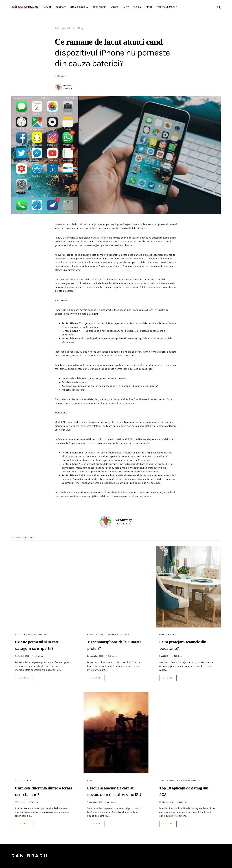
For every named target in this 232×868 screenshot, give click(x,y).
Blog (80, 28)
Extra (100, 634)
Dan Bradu (68, 86)
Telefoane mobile (118, 634)
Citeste (24, 678)
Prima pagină (62, 28)
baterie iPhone (99, 238)
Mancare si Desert (36, 634)
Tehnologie (167, 780)
